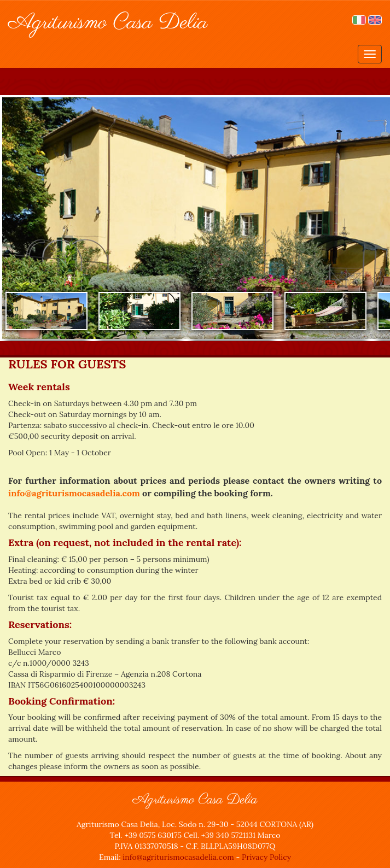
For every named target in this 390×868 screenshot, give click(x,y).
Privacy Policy (266, 857)
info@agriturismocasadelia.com (74, 493)
